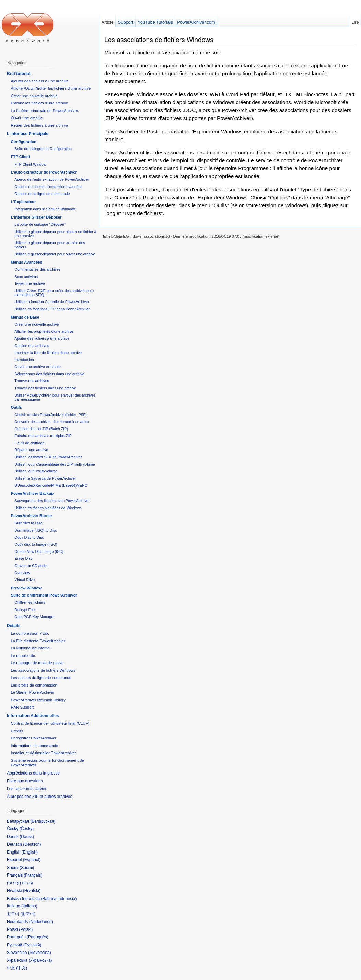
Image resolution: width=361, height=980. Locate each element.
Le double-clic (23, 656)
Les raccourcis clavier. (27, 789)
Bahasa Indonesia (59, 899)
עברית (14, 883)
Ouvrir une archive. (27, 118)
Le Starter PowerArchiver (32, 692)
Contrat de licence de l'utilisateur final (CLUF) (50, 723)
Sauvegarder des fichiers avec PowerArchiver (52, 501)
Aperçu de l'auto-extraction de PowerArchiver (52, 179)
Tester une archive (30, 283)
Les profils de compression (34, 685)
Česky (27, 829)
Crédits (17, 731)
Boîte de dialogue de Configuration (43, 149)
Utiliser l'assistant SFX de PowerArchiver (48, 457)
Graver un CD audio (31, 566)
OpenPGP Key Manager (34, 617)
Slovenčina (40, 953)
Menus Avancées (26, 262)
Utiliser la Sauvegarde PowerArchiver (45, 478)
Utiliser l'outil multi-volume (36, 471)
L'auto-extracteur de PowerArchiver (44, 172)
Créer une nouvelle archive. (34, 96)
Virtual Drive (25, 580)
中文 (22, 968)
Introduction (24, 360)
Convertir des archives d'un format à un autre (51, 422)
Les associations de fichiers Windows (159, 40)
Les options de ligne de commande (41, 678)
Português (38, 937)
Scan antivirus (26, 277)
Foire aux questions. (25, 781)
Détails (14, 626)
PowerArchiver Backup (32, 493)
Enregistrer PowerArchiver (33, 738)
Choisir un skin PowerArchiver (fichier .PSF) (51, 415)
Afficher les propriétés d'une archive (44, 331)
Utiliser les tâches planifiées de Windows (48, 508)
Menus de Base (25, 317)
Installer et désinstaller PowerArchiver (43, 753)
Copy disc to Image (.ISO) (36, 544)
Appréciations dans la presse (33, 773)
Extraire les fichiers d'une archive (39, 103)
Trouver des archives (32, 381)
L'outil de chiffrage (29, 443)
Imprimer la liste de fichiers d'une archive (48, 353)
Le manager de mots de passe (37, 663)
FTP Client (20, 157)
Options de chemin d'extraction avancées (48, 187)
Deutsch (32, 844)
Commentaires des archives (37, 269)
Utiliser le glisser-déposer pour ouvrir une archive (55, 254)
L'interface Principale (28, 134)
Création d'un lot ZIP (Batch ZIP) (41, 429)
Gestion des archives (32, 346)
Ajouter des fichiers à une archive (39, 81)
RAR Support (22, 707)
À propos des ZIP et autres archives (40, 797)
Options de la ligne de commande (42, 194)
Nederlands (41, 922)
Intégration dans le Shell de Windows (45, 209)
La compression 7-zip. (30, 633)
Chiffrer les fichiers (30, 602)
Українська (40, 960)
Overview (22, 573)
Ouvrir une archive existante (38, 367)
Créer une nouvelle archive (37, 324)
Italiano (29, 906)
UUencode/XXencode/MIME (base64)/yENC (51, 485)
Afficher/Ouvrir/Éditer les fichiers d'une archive (51, 88)
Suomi (27, 868)
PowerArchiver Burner (31, 516)
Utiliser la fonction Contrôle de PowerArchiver (52, 302)
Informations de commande (34, 746)
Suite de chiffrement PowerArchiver (44, 595)
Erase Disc (23, 558)
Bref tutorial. (19, 74)
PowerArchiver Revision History (38, 700)
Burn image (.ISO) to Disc (36, 530)
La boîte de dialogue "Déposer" (40, 224)
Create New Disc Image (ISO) (39, 552)
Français (33, 875)
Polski (26, 929)
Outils (16, 407)
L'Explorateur (23, 202)
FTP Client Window (30, 164)
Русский (32, 945)
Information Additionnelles (33, 716)
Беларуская (43, 821)
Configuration (24, 142)
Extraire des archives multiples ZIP (43, 436)
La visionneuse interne (30, 648)
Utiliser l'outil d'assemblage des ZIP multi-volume (55, 464)
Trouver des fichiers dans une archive (45, 388)
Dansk (27, 837)
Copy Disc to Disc (29, 537)
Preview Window (26, 588)
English (30, 852)
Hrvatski (32, 891)
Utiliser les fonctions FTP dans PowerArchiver (52, 309)
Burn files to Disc (28, 523)
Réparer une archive (31, 450)
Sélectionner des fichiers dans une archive (49, 374)
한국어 (28, 914)
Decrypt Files (25, 610)
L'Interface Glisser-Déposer (36, 217)
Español (32, 860)
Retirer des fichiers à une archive (39, 125)
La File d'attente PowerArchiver (38, 641)
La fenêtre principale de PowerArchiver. (45, 111)
